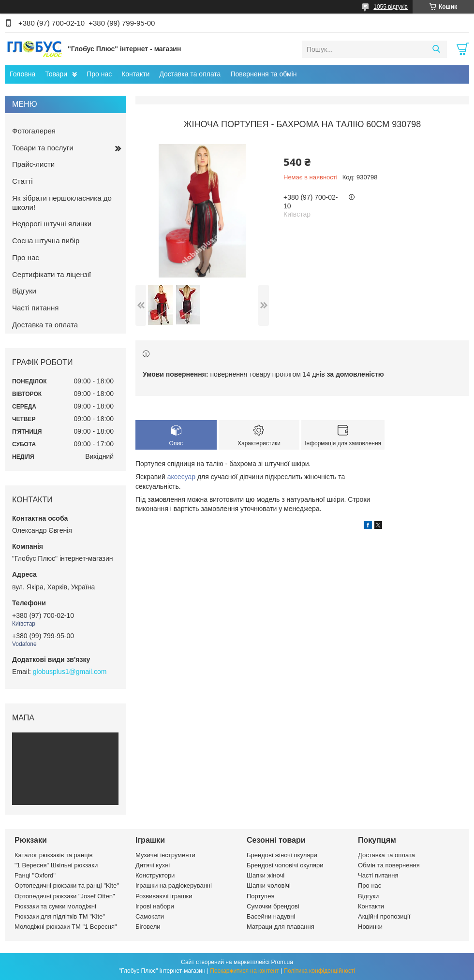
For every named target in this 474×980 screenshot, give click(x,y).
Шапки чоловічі (269, 885)
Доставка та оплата (190, 74)
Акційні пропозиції (384, 916)
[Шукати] (436, 49)
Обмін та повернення (389, 865)
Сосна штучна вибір (46, 241)
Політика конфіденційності (320, 971)
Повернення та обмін (263, 74)
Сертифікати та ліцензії (52, 274)
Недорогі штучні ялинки (52, 224)
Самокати (150, 916)
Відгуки (24, 291)
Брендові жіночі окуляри (282, 855)
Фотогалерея (34, 131)
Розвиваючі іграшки (164, 896)
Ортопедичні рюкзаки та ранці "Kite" (67, 885)
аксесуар (181, 477)
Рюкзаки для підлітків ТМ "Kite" (60, 916)
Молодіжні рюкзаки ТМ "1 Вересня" (66, 927)
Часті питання (35, 308)
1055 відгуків (391, 7)
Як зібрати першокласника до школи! (62, 203)
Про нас (99, 74)
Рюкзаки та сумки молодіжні (55, 906)
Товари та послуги (43, 148)
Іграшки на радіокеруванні (174, 885)
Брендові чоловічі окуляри (285, 865)
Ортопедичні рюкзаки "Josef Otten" (65, 896)
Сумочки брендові (273, 906)
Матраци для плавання (281, 927)
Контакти (135, 74)
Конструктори (155, 875)
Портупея (260, 896)
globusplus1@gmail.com (70, 672)
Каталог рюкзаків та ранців (54, 855)
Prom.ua (282, 962)
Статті (22, 181)
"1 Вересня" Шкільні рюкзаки (56, 865)
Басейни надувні (271, 916)
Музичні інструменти (165, 855)
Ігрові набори (155, 906)
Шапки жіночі (266, 875)
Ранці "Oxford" (35, 875)
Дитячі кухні (153, 865)
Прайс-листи (33, 164)
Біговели (148, 927)
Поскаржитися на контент (244, 971)
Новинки (370, 927)
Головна (22, 74)
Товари (56, 74)
